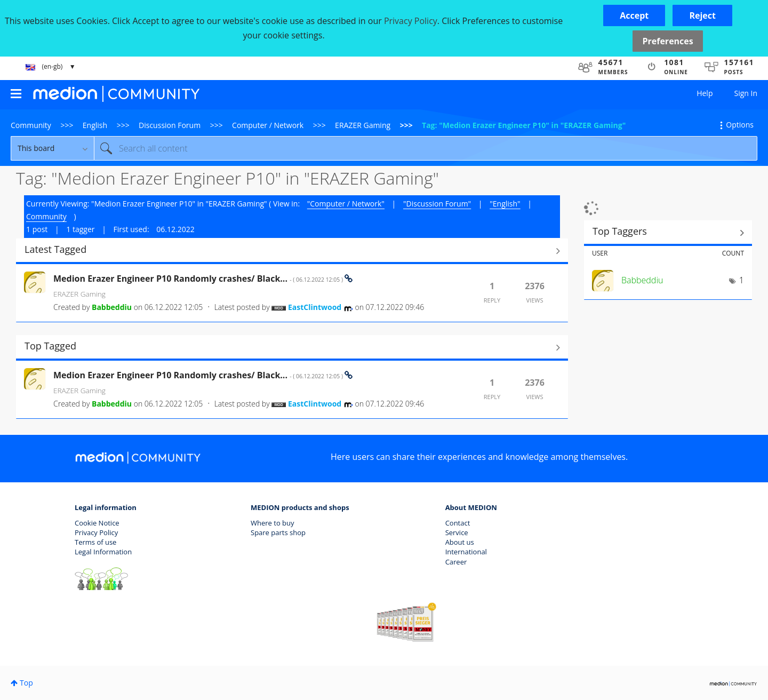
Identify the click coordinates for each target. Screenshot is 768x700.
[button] (634, 15)
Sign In (746, 93)
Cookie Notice (97, 523)
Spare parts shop (278, 532)
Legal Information (103, 552)
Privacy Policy (96, 532)
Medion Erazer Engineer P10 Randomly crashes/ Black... (199, 279)
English (95, 125)
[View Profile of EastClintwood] (315, 307)
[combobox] (426, 148)
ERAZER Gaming (363, 125)
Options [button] (740, 125)
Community (31, 125)
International (466, 552)
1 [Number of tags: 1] (742, 280)
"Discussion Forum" (437, 204)
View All (292, 251)
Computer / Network (268, 125)
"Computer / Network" (346, 204)
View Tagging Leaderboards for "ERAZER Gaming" (668, 233)
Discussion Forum (170, 125)
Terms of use (95, 542)
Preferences (667, 41)
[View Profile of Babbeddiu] (112, 307)
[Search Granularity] (52, 148)
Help (705, 93)
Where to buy (273, 523)
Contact (458, 523)
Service (457, 532)
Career (456, 562)
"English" (505, 204)
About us (460, 542)
